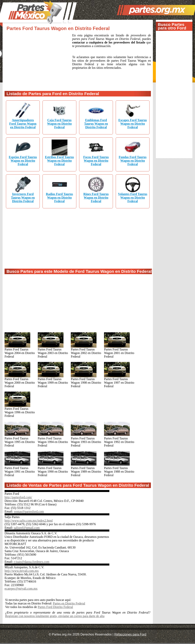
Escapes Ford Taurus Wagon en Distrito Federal (133, 124)
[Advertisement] (38, 60)
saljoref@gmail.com (27, 528)
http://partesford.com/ (18, 497)
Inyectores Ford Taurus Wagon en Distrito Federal (23, 198)
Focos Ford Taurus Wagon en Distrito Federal (96, 161)
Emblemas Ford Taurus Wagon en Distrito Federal (96, 124)
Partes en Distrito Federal (69, 603)
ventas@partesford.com (29, 511)
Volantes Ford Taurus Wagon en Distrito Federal (133, 198)
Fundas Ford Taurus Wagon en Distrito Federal (133, 161)
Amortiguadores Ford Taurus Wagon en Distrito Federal (23, 124)
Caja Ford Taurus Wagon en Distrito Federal (59, 124)
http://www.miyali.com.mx (22, 571)
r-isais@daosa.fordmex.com (32, 562)
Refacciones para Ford (130, 634)
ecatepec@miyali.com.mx (21, 589)
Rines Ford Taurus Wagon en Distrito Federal (96, 198)
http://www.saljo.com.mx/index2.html (29, 521)
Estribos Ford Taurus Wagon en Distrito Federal (59, 161)
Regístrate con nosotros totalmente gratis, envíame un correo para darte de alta (55, 616)
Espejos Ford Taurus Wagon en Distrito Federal (23, 161)
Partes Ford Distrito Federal (55, 607)
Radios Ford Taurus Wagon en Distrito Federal (59, 198)
